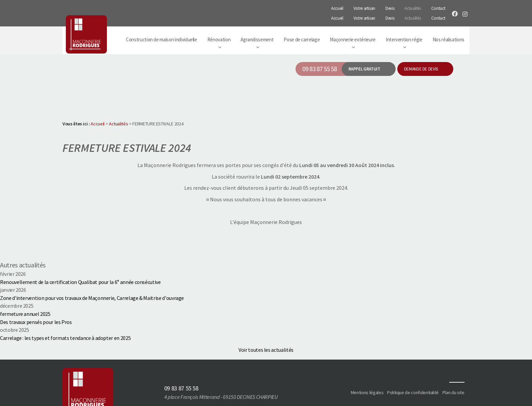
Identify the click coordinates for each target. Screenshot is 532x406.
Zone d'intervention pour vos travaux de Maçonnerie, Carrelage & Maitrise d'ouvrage (92, 285)
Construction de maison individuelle (161, 26)
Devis (390, 7)
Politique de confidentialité (413, 379)
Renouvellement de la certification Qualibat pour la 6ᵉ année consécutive (80, 269)
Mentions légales (368, 379)
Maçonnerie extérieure (353, 26)
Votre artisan (364, 7)
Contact (438, 7)
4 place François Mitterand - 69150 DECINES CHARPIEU (221, 384)
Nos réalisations (449, 26)
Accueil (337, 7)
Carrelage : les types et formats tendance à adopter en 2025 (65, 324)
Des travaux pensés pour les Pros (36, 308)
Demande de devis (421, 56)
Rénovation (219, 26)
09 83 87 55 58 (319, 56)
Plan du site (453, 379)
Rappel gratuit (364, 56)
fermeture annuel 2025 (25, 301)
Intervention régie (404, 26)
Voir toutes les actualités (266, 337)
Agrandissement (257, 26)
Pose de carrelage (302, 26)
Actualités (413, 7)
